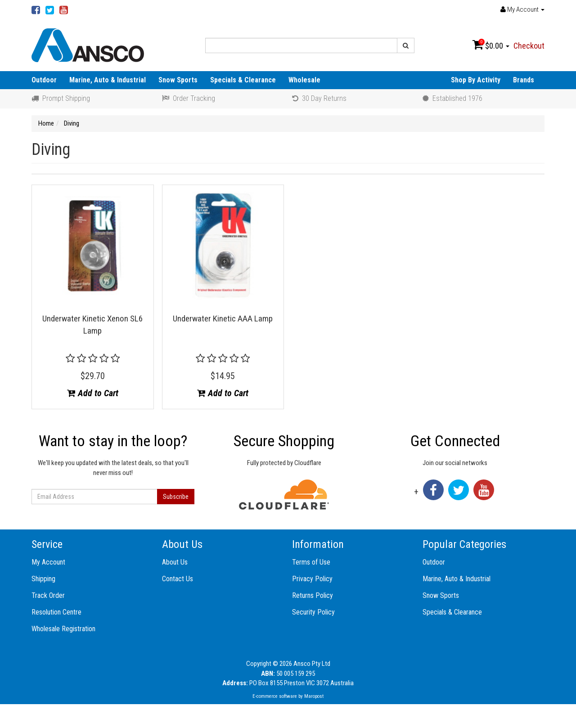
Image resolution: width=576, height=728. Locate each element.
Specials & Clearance (243, 80)
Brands (524, 80)
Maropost (314, 696)
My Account (48, 562)
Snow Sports (178, 80)
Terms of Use (311, 562)
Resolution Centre (56, 612)
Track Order (48, 595)
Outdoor (44, 80)
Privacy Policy (312, 579)
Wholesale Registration (63, 629)
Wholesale (304, 80)
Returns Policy (313, 595)
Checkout (529, 46)
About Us (175, 562)
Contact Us (178, 579)
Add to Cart (93, 393)
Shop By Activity (476, 80)
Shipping (43, 579)
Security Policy (313, 612)
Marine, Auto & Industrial (108, 80)
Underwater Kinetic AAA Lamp (223, 319)
